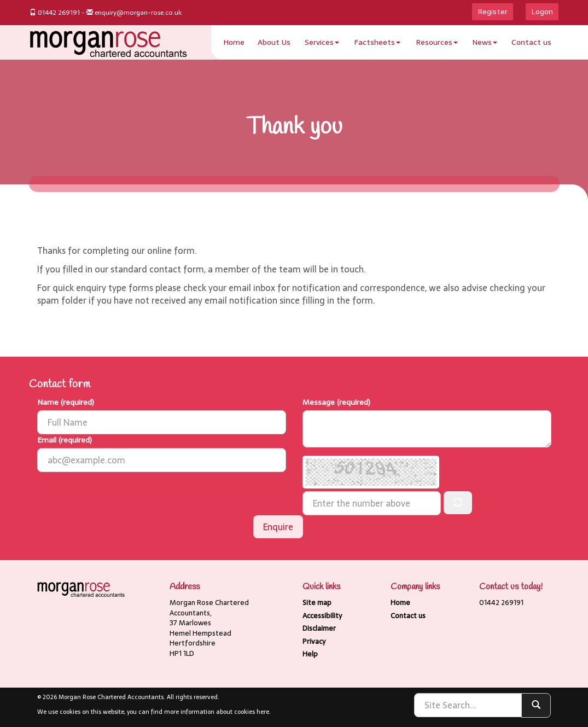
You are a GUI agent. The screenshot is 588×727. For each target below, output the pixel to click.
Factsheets (377, 42)
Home (234, 42)
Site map (317, 603)
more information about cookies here (217, 712)
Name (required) (66, 402)
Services (322, 42)
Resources (437, 42)
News (485, 42)
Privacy (314, 641)
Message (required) (336, 402)
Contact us (531, 42)
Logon (542, 11)
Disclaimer (319, 628)
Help (310, 654)
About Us (274, 42)
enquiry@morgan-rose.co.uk (138, 13)
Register (493, 11)
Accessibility (322, 616)
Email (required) (65, 440)
